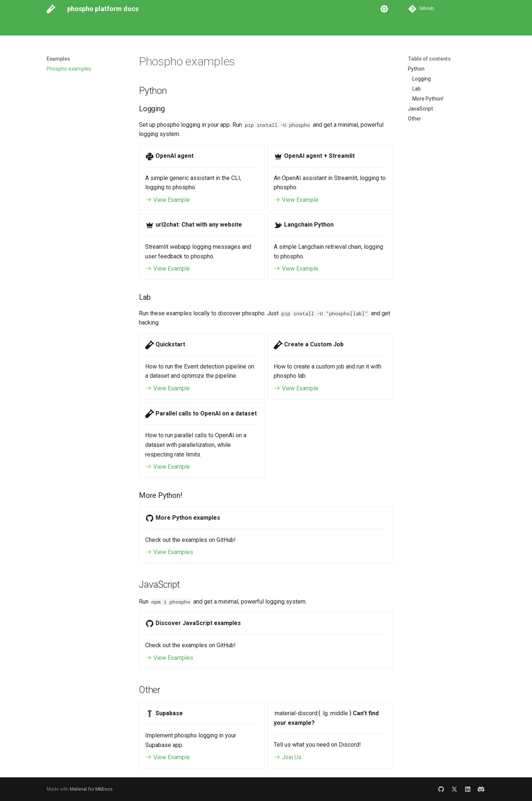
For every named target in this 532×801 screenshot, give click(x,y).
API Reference (118, 27)
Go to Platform (193, 27)
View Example (168, 200)
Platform (57, 27)
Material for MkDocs (91, 789)
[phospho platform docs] (51, 9)
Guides (84, 27)
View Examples (169, 552)
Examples (156, 27)
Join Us (288, 757)
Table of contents (429, 59)
